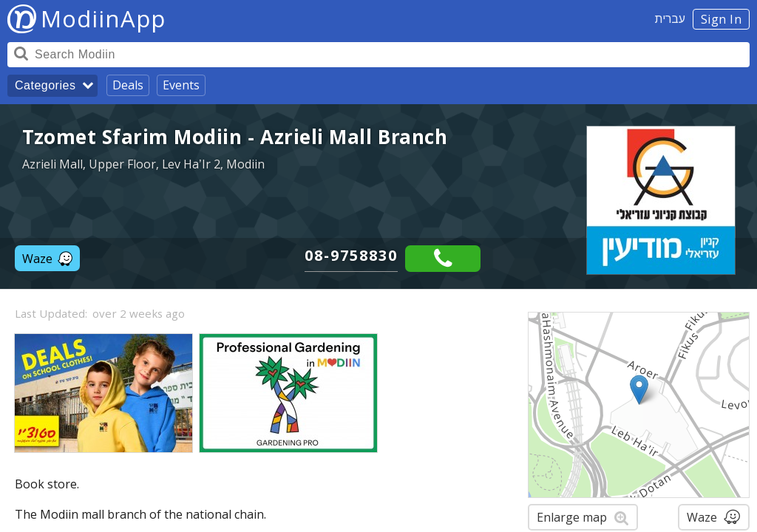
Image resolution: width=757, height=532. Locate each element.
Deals (128, 85)
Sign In (722, 19)
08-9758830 (351, 255)
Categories (45, 85)
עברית (670, 18)
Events (181, 85)
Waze (47, 259)
